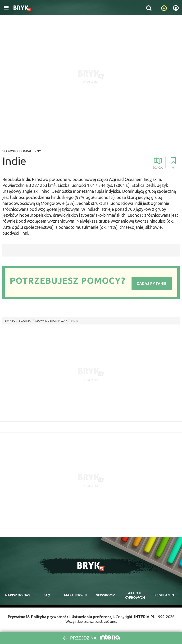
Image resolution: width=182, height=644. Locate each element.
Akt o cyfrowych (135, 595)
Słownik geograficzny (22, 151)
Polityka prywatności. (51, 617)
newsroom (106, 595)
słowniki (25, 321)
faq (47, 595)
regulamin (164, 595)
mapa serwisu (76, 595)
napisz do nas (18, 595)
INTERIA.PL (145, 617)
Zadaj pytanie (152, 283)
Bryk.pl (10, 321)
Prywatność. (19, 617)
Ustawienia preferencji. (93, 617)
